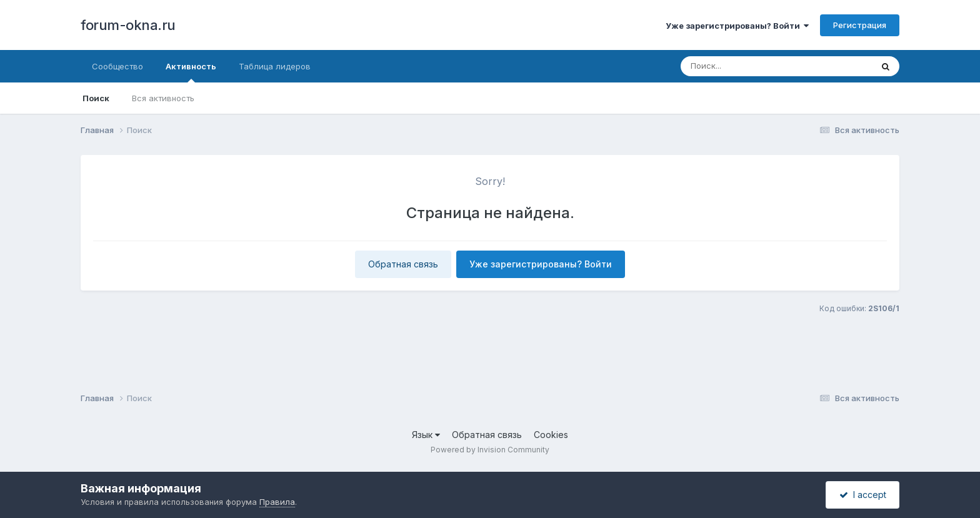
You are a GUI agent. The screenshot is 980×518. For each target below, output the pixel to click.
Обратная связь (403, 264)
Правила (277, 502)
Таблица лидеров (275, 66)
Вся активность (163, 98)
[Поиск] (752, 66)
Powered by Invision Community (490, 450)
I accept (863, 495)
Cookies (551, 435)
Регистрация (860, 25)
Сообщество (117, 66)
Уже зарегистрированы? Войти (737, 26)
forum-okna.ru (128, 25)
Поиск (96, 98)
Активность (191, 72)
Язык (426, 435)
